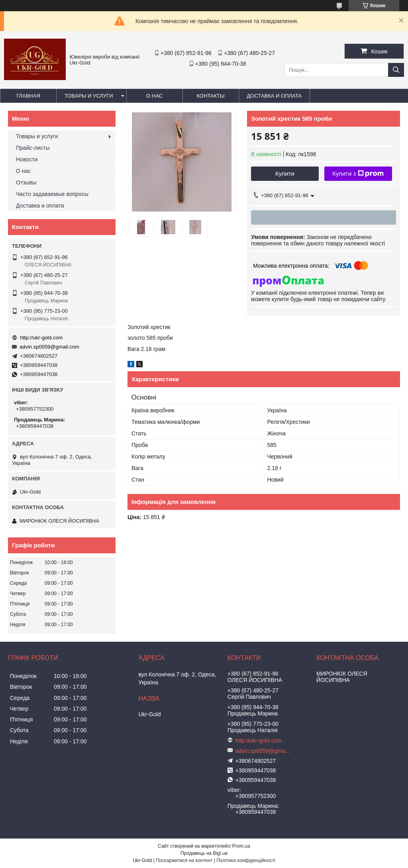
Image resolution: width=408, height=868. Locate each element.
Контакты (210, 96)
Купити (285, 173)
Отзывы (26, 182)
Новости (27, 159)
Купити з (358, 174)
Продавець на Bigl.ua (204, 853)
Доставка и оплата (274, 96)
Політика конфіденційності (246, 860)
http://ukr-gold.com (41, 338)
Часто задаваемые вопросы (52, 194)
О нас (154, 96)
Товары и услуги (89, 96)
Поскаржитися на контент (184, 860)
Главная (28, 96)
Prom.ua (241, 846)
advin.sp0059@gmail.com (49, 347)
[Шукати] (396, 70)
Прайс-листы (33, 148)
